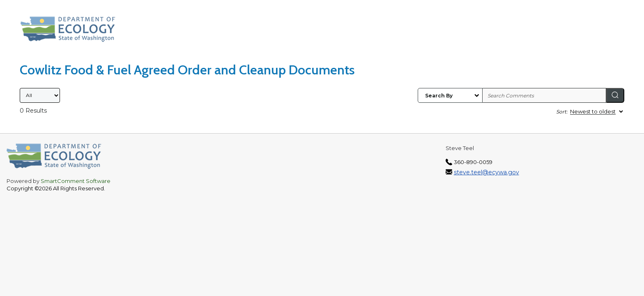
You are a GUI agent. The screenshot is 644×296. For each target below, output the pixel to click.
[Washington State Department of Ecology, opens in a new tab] (72, 31)
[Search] (615, 95)
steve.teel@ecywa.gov (486, 172)
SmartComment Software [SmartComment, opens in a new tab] (76, 181)
